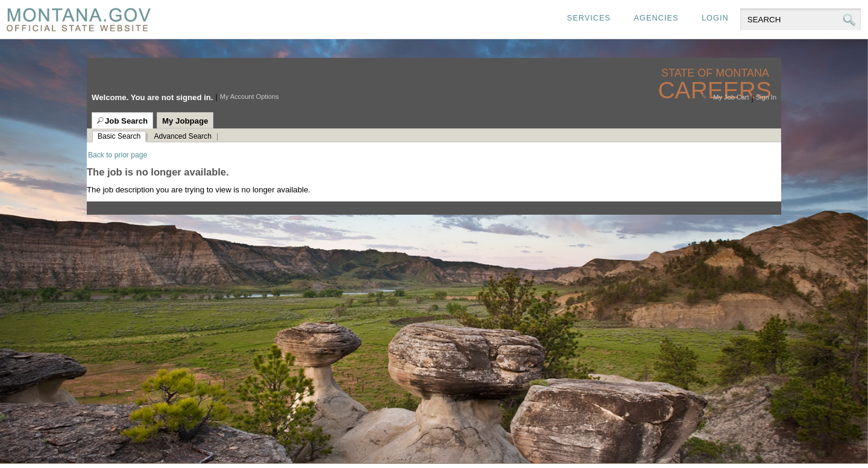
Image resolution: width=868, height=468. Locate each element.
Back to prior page (118, 155)
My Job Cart (731, 97)
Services (589, 18)
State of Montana (716, 73)
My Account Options (250, 96)
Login (715, 18)
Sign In (766, 97)
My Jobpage (185, 121)
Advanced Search (182, 136)
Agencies (656, 18)
